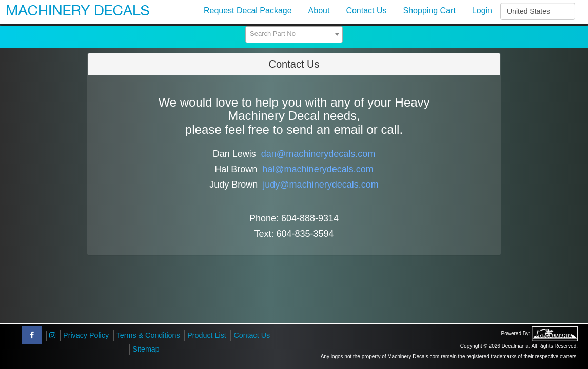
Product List (207, 335)
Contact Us (252, 335)
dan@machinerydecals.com (318, 154)
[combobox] (294, 35)
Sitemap (146, 349)
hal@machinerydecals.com (318, 169)
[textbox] (294, 34)
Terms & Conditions (148, 335)
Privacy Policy (86, 335)
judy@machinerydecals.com (320, 184)
